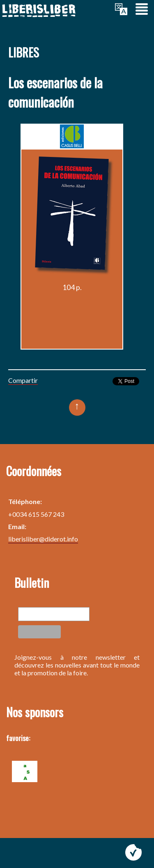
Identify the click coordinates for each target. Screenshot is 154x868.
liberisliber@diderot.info (43, 539)
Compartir (23, 380)
